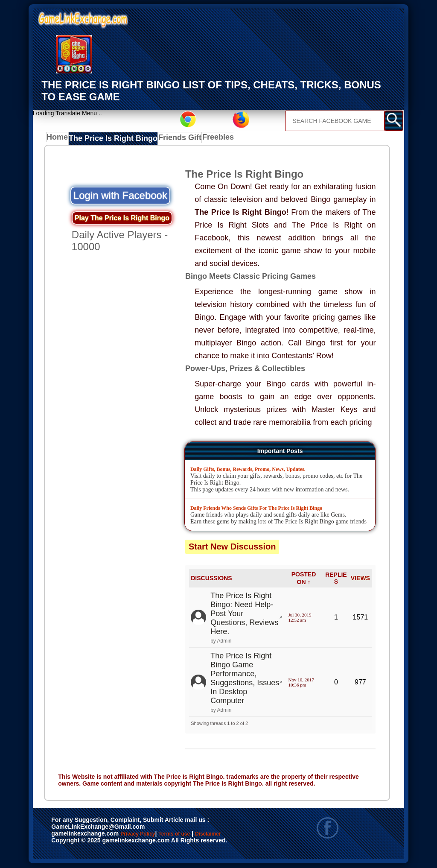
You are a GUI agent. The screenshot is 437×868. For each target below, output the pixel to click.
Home (59, 139)
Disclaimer (71, 844)
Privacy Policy (146, 835)
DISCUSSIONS (211, 579)
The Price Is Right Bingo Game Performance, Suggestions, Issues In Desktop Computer (245, 678)
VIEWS (360, 579)
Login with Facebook (120, 196)
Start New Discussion (232, 547)
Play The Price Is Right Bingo (122, 218)
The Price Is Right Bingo (111, 139)
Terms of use (200, 835)
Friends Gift (172, 139)
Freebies (210, 139)
